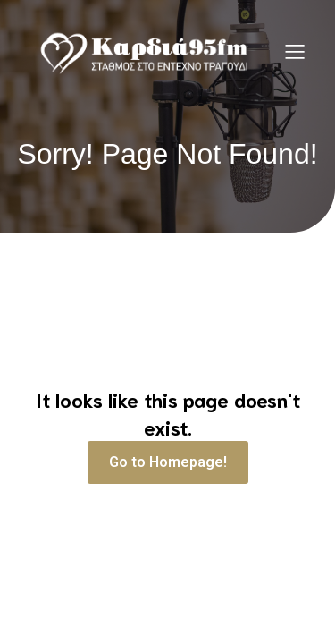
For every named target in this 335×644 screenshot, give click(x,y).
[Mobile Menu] (295, 51)
